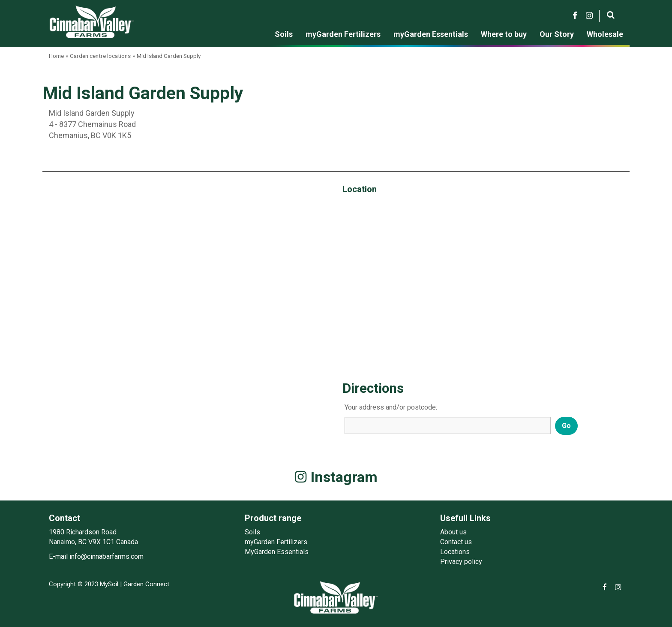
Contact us (456, 542)
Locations (455, 552)
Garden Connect (146, 584)
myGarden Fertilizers (276, 542)
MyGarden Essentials (277, 552)
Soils (252, 532)
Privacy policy (461, 562)
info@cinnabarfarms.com (106, 556)
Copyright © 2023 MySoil (84, 584)
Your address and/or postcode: (391, 407)
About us (453, 532)
